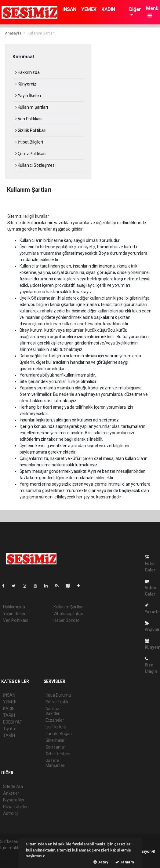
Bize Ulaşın (151, 665)
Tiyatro (10, 729)
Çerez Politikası (31, 154)
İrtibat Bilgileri (29, 142)
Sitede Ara (13, 786)
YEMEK (89, 9)
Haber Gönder (66, 620)
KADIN (108, 9)
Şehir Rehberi (58, 754)
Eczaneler (55, 720)
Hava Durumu (58, 695)
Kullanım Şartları (41, 33)
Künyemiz (26, 84)
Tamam (125, 862)
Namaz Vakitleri (53, 711)
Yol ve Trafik (57, 702)
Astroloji (11, 813)
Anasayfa (13, 33)
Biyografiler (14, 800)
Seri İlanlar (55, 747)
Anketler (11, 793)
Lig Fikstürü (56, 727)
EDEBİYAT (13, 722)
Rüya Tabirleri (16, 807)
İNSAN (69, 9)
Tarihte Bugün (59, 734)
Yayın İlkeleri (28, 96)
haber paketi (12, 854)
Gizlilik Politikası (31, 130)
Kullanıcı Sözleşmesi (35, 165)
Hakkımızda (27, 72)
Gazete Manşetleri (55, 763)
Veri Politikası (29, 119)
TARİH (9, 715)
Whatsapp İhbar (68, 614)
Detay (101, 862)
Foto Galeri (151, 564)
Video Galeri (151, 588)
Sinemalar (55, 740)
